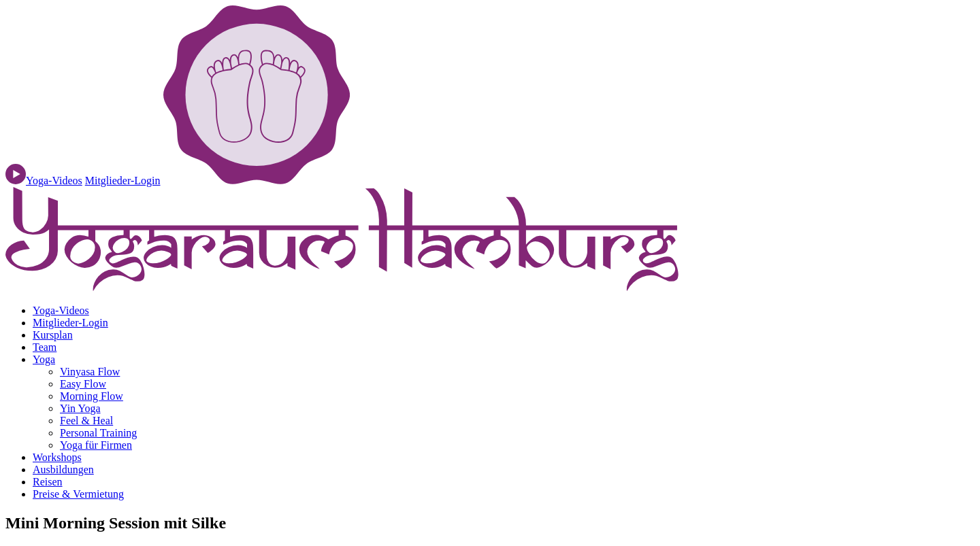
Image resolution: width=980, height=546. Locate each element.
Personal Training (98, 433)
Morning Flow (92, 396)
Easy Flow (83, 384)
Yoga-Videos (61, 310)
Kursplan (53, 335)
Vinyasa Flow (90, 372)
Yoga (44, 359)
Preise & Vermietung (78, 494)
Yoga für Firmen (96, 445)
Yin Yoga (80, 408)
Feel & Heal (86, 421)
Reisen (48, 482)
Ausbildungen (63, 470)
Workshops (57, 457)
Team (45, 347)
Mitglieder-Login (123, 181)
